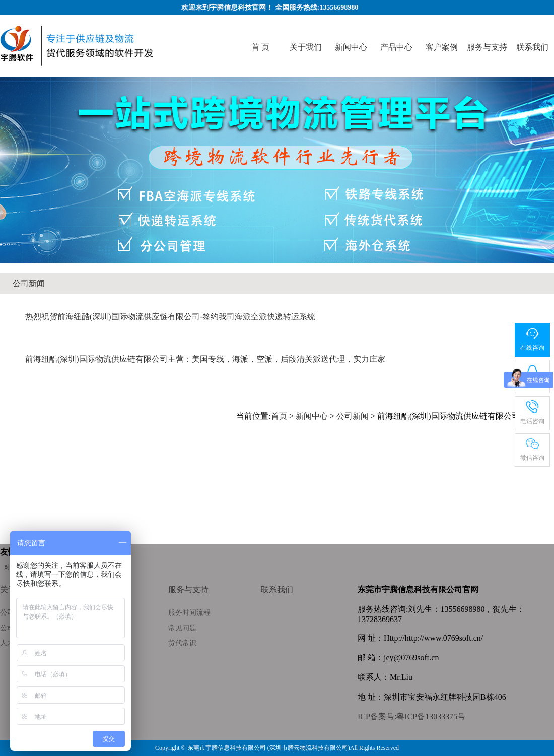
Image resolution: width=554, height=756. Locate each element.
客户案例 (442, 47)
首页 (279, 416)
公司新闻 (29, 283)
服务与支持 (487, 47)
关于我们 (306, 47)
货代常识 (182, 643)
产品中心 (396, 47)
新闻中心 (351, 47)
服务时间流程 (189, 613)
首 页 (260, 47)
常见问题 (182, 628)
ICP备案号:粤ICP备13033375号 (411, 716)
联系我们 (532, 47)
